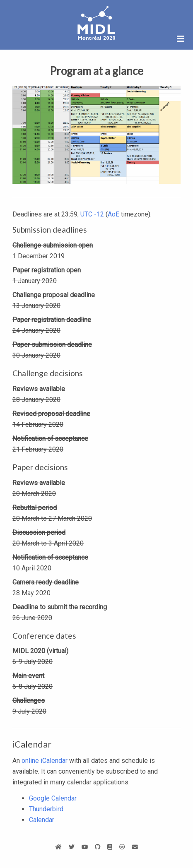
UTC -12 (92, 214)
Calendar (42, 820)
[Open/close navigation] (181, 39)
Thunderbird (46, 809)
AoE (113, 214)
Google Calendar (53, 798)
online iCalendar (45, 761)
